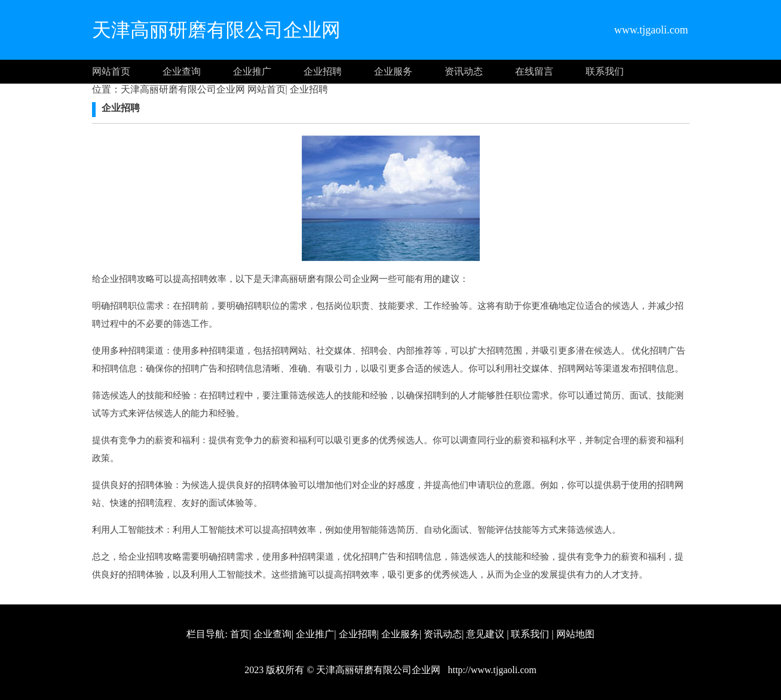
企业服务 (393, 71)
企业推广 (252, 71)
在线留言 (534, 71)
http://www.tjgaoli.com (491, 670)
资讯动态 (464, 71)
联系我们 (605, 71)
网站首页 (111, 71)
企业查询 (182, 71)
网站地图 (575, 634)
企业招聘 (323, 71)
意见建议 (485, 634)
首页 (240, 634)
